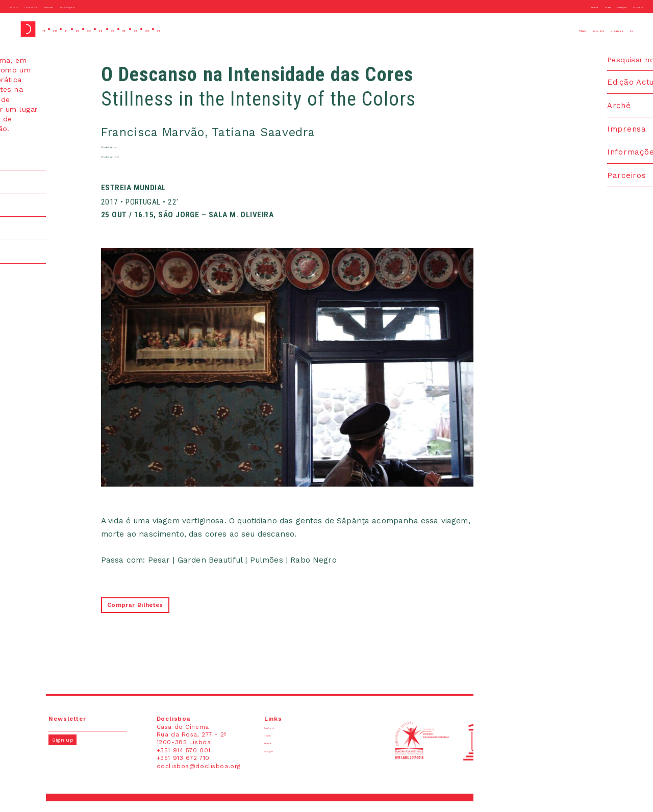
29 (232, 29)
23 (119, 29)
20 (65, 29)
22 (101, 29)
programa (595, 29)
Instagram (595, 6)
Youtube (534, 6)
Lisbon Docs (58, 6)
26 (176, 29)
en (627, 29)
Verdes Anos (135, 153)
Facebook (630, 6)
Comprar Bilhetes (145, 616)
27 (195, 29)
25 (157, 29)
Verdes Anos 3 (139, 164)
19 (47, 29)
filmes (508, 29)
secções (548, 29)
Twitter (563, 6)
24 (138, 29)
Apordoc (22, 6)
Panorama (98, 6)
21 (83, 29)
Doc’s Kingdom (141, 6)
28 (214, 29)
